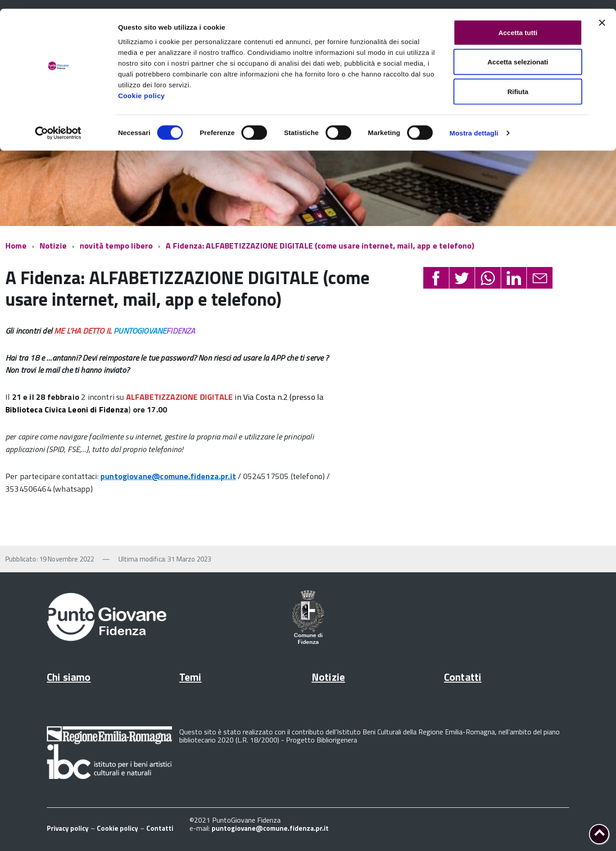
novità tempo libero (116, 246)
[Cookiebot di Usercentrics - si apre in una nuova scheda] (58, 124)
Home (16, 246)
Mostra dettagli (474, 124)
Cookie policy (141, 87)
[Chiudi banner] (602, 14)
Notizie (53, 246)
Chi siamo (69, 677)
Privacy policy (68, 828)
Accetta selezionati (518, 53)
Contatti (463, 677)
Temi (190, 677)
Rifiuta (518, 83)
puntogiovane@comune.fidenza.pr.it (168, 476)
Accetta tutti (518, 24)
